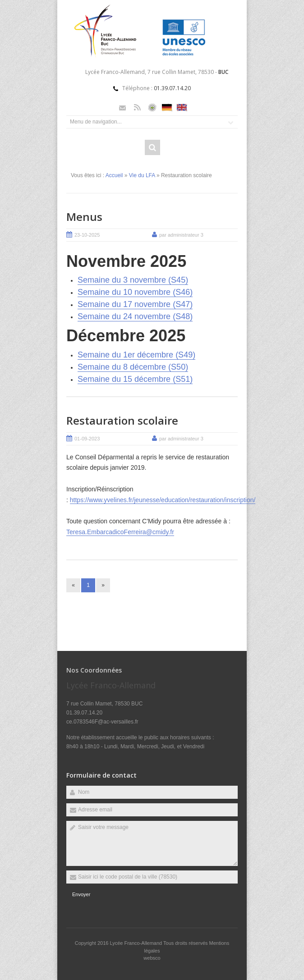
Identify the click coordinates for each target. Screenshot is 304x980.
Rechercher (152, 147)
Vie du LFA (142, 175)
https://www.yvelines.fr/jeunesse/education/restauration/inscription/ (163, 500)
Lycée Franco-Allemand (136, 943)
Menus (84, 217)
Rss (137, 108)
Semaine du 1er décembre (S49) (136, 355)
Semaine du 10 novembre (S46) (135, 292)
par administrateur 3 (181, 235)
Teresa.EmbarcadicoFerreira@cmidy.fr (120, 532)
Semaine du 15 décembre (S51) (135, 379)
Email (122, 108)
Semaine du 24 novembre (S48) (135, 316)
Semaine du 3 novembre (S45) (133, 280)
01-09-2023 (87, 439)
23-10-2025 (87, 235)
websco (152, 958)
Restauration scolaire (122, 420)
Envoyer (81, 894)
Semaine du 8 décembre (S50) (133, 367)
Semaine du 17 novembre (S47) (135, 304)
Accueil (114, 175)
